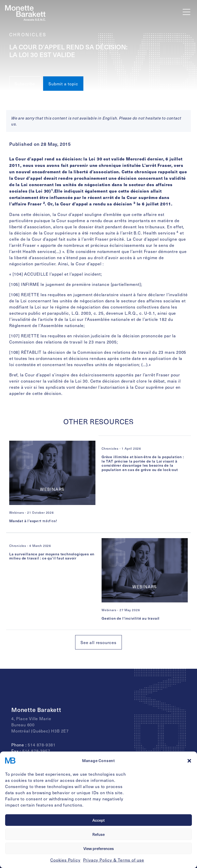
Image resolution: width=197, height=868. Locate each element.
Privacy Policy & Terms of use (114, 860)
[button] (189, 761)
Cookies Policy (65, 860)
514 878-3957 (36, 751)
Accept (98, 820)
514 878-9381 (42, 745)
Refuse (98, 834)
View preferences (99, 848)
